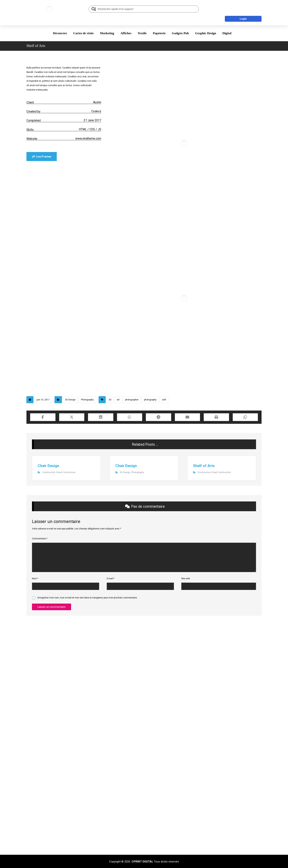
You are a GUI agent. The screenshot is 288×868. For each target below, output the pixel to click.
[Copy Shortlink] (245, 417)
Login (243, 19)
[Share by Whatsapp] (130, 417)
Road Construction (66, 472)
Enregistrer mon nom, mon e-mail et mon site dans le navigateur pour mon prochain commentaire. (87, 598)
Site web (186, 579)
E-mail (111, 579)
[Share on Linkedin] (101, 417)
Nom (35, 579)
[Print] (216, 417)
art (118, 400)
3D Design (70, 400)
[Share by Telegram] (159, 417)
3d (110, 400)
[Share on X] (72, 417)
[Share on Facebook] (43, 417)
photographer (132, 400)
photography (150, 400)
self (164, 400)
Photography (87, 400)
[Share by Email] (188, 417)
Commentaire (40, 539)
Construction (49, 472)
